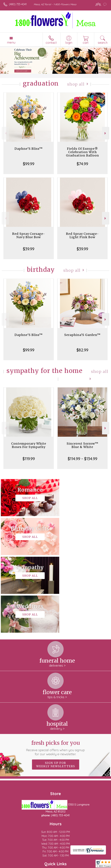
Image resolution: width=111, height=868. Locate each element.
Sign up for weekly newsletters (56, 687)
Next (106, 133)
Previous (5, 133)
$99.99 (29, 164)
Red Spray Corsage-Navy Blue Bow (29, 235)
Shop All (76, 84)
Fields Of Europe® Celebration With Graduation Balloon (82, 152)
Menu (11, 42)
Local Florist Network (57, 864)
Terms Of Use (13, 864)
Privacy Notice (33, 864)
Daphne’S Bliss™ (29, 149)
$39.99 (29, 249)
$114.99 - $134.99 (82, 459)
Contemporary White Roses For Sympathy (29, 445)
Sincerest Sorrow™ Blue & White (82, 445)
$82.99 (82, 350)
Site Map (78, 864)
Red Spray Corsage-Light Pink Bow (82, 235)
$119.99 (29, 459)
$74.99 (82, 164)
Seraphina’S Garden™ (82, 335)
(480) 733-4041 (18, 4)
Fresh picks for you (56, 670)
